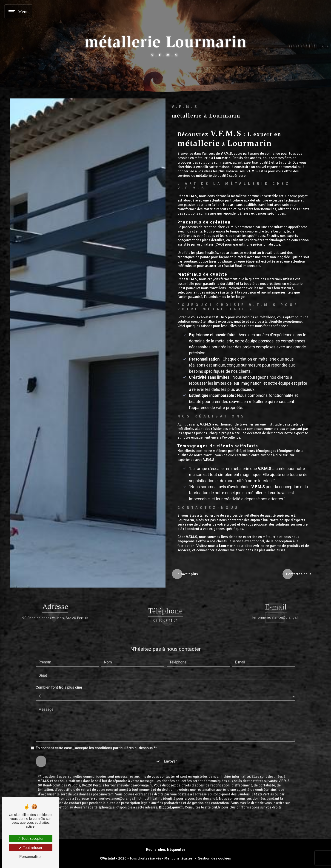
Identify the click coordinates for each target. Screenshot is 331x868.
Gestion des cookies (214, 858)
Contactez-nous (299, 574)
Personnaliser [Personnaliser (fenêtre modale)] (31, 857)
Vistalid (109, 858)
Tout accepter (30, 839)
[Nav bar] (18, 11)
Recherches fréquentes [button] (166, 849)
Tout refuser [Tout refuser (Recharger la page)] (31, 848)
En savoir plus (187, 574)
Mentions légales (178, 858)
